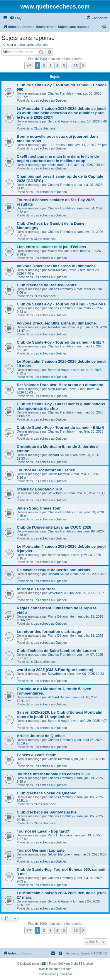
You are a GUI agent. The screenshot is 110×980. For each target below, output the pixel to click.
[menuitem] (16, 18)
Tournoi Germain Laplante (41, 850)
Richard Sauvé (58, 455)
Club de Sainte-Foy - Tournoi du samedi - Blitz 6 (61, 427)
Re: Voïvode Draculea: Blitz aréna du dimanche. (60, 385)
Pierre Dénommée (61, 616)
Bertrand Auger (59, 121)
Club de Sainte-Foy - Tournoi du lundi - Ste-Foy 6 (61, 304)
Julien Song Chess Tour (39, 508)
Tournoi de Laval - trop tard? (43, 831)
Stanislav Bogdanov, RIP (39, 489)
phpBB (42, 964)
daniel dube (56, 165)
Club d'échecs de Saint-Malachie (47, 812)
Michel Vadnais (59, 251)
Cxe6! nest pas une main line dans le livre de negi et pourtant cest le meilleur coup (58, 159)
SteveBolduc (57, 493)
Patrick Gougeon (60, 835)
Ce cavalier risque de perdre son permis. (54, 570)
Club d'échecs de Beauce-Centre (47, 285)
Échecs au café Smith (37, 755)
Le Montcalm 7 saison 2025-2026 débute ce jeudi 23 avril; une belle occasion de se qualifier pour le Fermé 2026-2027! (61, 113)
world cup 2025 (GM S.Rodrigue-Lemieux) (55, 670)
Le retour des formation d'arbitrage (49, 632)
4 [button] (57, 65)
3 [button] (51, 65)
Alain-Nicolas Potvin (62, 270)
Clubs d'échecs (45, 128)
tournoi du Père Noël (36, 589)
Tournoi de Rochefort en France (46, 470)
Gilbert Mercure (59, 474)
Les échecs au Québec (50, 100)
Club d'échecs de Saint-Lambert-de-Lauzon (56, 651)
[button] (29, 65)
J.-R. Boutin (56, 145)
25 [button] (76, 65)
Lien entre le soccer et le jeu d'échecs (51, 247)
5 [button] (64, 65)
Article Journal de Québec (41, 736)
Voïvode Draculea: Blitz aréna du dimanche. (57, 266)
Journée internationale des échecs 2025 (53, 774)
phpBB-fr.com (63, 969)
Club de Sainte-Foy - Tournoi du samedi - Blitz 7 (61, 342)
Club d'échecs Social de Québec (46, 793)
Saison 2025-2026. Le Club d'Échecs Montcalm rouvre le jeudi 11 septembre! (60, 715)
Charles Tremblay (60, 93)
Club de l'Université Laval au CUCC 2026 (54, 527)
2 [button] (44, 65)
